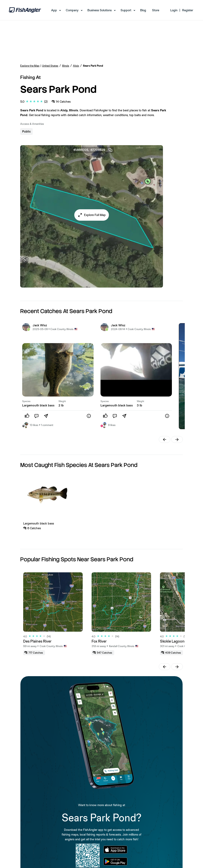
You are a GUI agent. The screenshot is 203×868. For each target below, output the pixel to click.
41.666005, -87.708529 (93, 150)
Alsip (76, 66)
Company (72, 10)
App (54, 10)
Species (26, 401)
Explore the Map (30, 66)
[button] (92, 215)
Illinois (66, 66)
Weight (62, 401)
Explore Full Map (95, 215)
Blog (143, 10)
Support (126, 10)
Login (174, 10)
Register (188, 10)
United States (50, 66)
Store (156, 10)
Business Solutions (100, 10)
